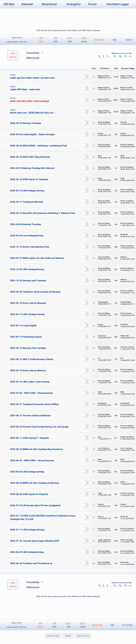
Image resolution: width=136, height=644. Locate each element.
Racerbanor (49, 4)
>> (130, 56)
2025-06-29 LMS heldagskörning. (27, 552)
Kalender (27, 4)
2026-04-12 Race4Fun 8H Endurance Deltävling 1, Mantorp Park (42, 213)
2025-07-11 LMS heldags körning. (27, 530)
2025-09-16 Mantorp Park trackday (28, 348)
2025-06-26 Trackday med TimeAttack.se (31, 563)
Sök (114, 40)
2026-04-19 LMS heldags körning (27, 191)
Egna (70, 40)
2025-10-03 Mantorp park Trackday (28, 281)
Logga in (129, 40)
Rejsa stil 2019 (83, 636)
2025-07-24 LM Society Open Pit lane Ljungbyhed (35, 505)
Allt (55, 40)
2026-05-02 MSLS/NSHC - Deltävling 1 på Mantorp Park (38, 146)
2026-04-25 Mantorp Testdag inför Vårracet (32, 168)
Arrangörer (74, 4)
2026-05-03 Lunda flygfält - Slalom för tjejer (32, 134)
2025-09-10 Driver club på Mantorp (28, 303)
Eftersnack (33, 58)
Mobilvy (68, 636)
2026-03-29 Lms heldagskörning (27, 236)
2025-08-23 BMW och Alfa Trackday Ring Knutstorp (36, 449)
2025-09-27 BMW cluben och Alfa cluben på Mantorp (37, 258)
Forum (92, 4)
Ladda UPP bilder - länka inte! (25, 89)
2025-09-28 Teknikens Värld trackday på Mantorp (35, 292)
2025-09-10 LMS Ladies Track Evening (30, 382)
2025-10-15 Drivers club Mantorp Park (30, 247)
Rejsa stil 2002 (53, 636)
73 (114, 56)
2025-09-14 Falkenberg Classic (26, 337)
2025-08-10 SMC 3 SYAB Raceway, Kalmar (32, 359)
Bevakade (99, 40)
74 (120, 56)
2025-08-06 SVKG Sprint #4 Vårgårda (29, 494)
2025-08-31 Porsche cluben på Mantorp (30, 415)
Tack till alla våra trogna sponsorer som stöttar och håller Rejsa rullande (68, 30)
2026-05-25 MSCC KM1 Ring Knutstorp (30, 157)
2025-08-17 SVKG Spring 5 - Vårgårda (29, 438)
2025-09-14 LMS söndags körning (27, 314)
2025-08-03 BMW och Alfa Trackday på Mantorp (34, 483)
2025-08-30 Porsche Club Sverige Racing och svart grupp (39, 427)
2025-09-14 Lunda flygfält (23, 326)
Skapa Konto (17, 37)
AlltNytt (41, 40)
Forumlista (36, 53)
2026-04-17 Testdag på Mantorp (26, 202)
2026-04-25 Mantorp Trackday (25, 123)
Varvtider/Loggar (118, 4)
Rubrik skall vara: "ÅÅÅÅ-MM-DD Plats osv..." (33, 113)
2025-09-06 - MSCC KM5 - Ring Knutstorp (31, 393)
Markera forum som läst (122, 53)
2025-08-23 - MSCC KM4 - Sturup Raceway (32, 460)
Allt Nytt (9, 4)
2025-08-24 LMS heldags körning (27, 472)
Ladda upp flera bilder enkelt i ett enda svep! (32, 78)
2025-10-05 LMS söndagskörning (27, 269)
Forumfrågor (128, 625)
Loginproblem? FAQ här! (17, 42)
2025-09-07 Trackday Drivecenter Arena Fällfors (34, 404)
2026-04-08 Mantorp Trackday (25, 224)
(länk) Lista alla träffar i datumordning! (29, 101)
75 (125, 56)
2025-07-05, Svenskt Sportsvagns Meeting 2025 (35, 541)
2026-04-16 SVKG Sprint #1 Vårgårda (29, 179)
